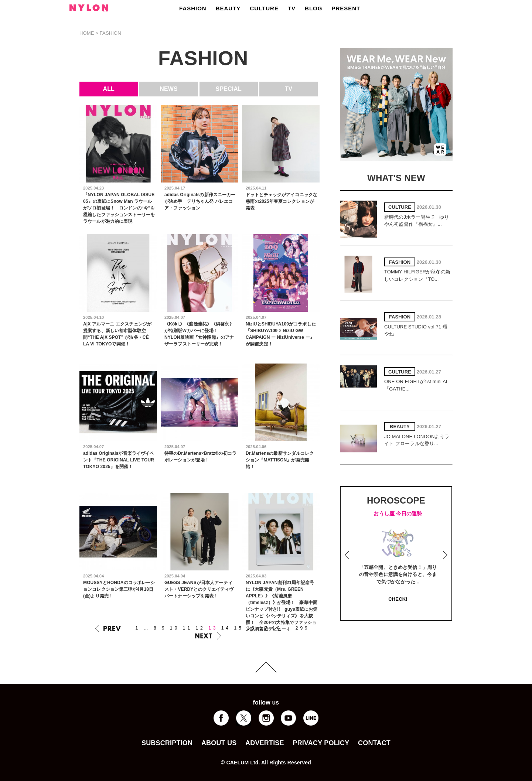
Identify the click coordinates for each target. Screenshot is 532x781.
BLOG (313, 8)
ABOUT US (219, 743)
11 (187, 628)
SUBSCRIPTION (167, 743)
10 (175, 628)
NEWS (169, 89)
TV (292, 8)
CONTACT (374, 743)
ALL (109, 89)
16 (251, 628)
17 (264, 628)
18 (277, 628)
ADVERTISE (265, 743)
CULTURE (264, 8)
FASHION (193, 8)
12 (200, 628)
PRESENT (346, 8)
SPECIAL (229, 89)
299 (303, 628)
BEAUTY (228, 8)
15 (239, 628)
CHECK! (398, 599)
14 (226, 628)
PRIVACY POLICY (321, 743)
